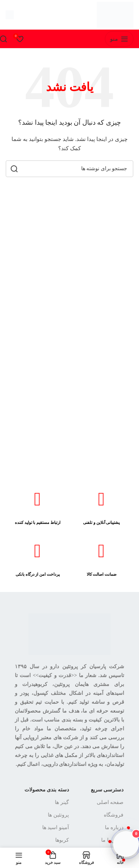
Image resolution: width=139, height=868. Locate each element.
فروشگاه (114, 815)
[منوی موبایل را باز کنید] (119, 39)
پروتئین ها (58, 815)
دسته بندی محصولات (47, 790)
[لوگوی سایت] (115, 14)
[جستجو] (69, 169)
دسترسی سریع (107, 790)
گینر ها (62, 802)
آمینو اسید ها (56, 827)
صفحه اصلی (110, 802)
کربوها (62, 840)
